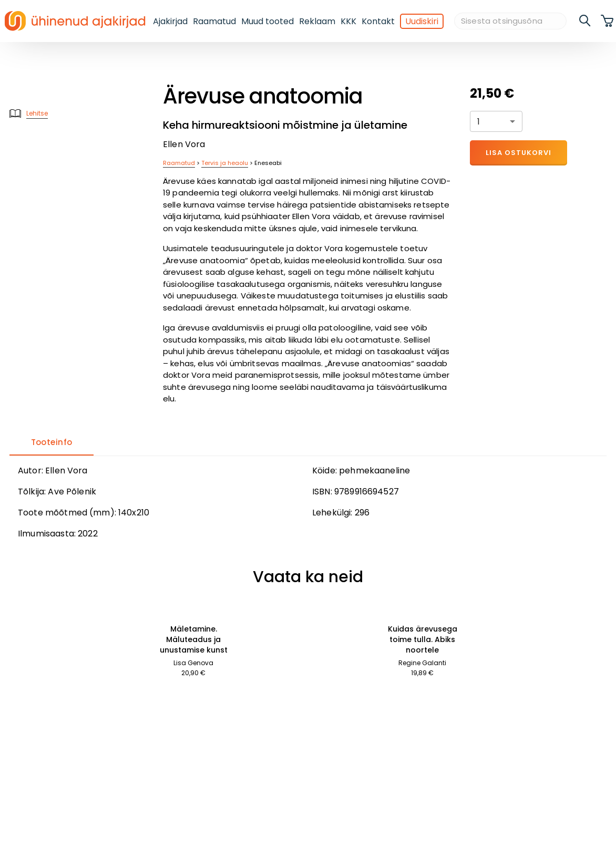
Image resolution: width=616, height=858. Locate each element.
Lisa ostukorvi (519, 153)
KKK (348, 21)
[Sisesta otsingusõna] (510, 21)
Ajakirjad (170, 21)
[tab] (52, 443)
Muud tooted (268, 21)
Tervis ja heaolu (225, 163)
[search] (586, 21)
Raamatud (214, 21)
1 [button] (479, 122)
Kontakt (378, 21)
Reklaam (317, 21)
